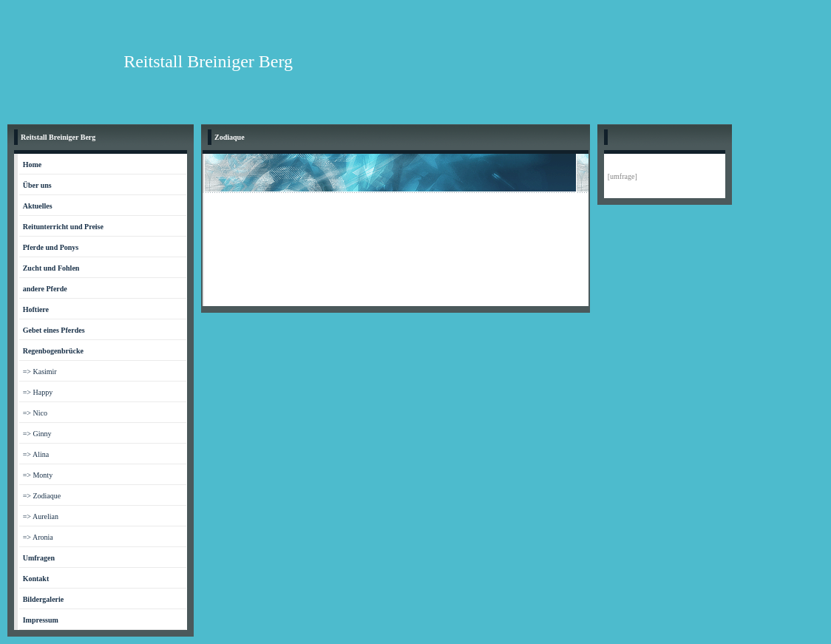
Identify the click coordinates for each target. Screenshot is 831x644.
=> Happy (38, 392)
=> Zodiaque (42, 496)
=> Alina (36, 454)
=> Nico (35, 413)
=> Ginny (37, 434)
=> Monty (38, 475)
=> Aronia (38, 537)
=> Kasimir (40, 372)
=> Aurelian (41, 516)
